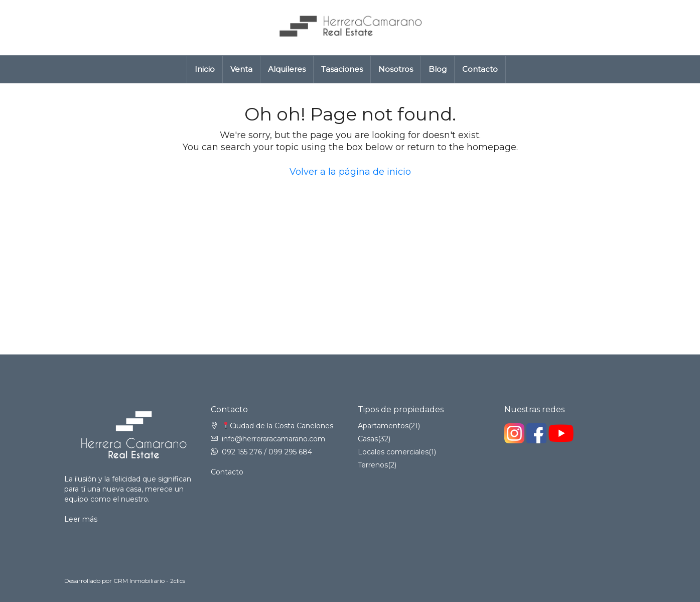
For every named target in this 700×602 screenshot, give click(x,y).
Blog (438, 69)
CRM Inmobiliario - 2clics (149, 581)
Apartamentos (383, 426)
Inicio (205, 69)
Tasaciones (342, 69)
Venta (241, 69)
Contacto (480, 69)
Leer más (81, 519)
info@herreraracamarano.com (273, 439)
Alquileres (287, 69)
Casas (368, 439)
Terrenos (373, 465)
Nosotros (396, 69)
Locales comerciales (393, 452)
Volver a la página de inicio (350, 172)
